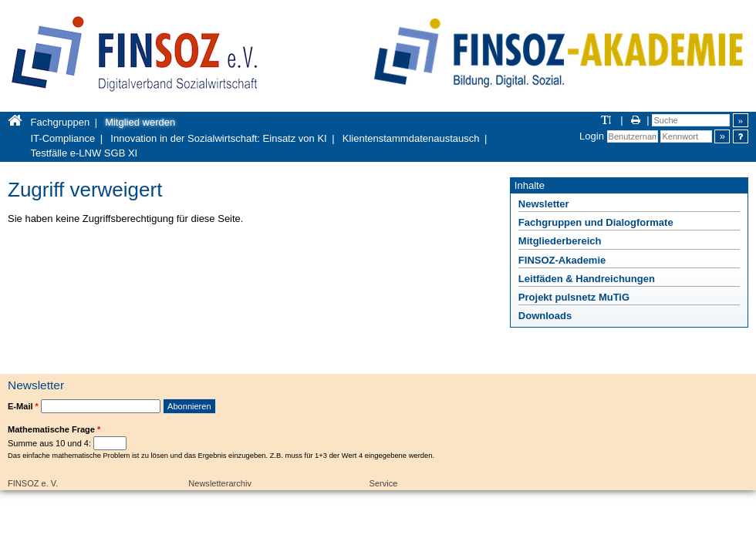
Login (592, 136)
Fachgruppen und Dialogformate (596, 222)
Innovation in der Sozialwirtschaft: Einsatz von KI (218, 138)
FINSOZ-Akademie (562, 260)
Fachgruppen (61, 122)
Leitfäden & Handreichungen (587, 279)
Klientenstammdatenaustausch (411, 138)
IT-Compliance (63, 138)
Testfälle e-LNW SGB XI (84, 153)
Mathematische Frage (54, 429)
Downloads (545, 316)
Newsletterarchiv (220, 483)
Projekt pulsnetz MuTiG (574, 297)
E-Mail (23, 406)
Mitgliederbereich (560, 241)
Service (384, 483)
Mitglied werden (140, 122)
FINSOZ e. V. (33, 483)
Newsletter (544, 204)
